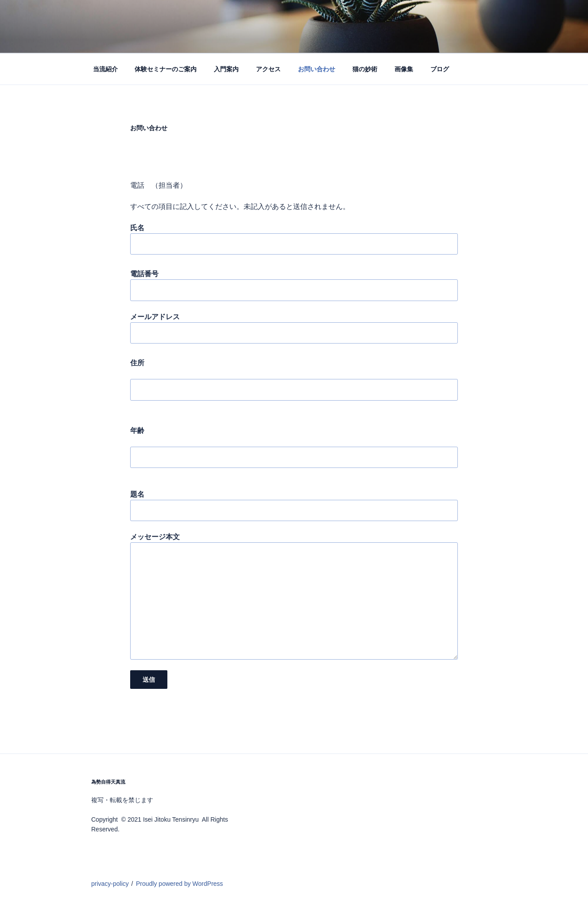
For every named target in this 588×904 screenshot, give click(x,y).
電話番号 (294, 285)
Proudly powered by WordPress (180, 884)
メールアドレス (294, 328)
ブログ (440, 69)
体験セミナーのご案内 (166, 69)
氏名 (294, 239)
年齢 (294, 452)
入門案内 (226, 69)
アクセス (268, 69)
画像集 (404, 69)
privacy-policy (110, 884)
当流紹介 (105, 69)
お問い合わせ (317, 69)
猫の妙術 (365, 69)
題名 (294, 506)
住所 (294, 384)
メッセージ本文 (294, 596)
